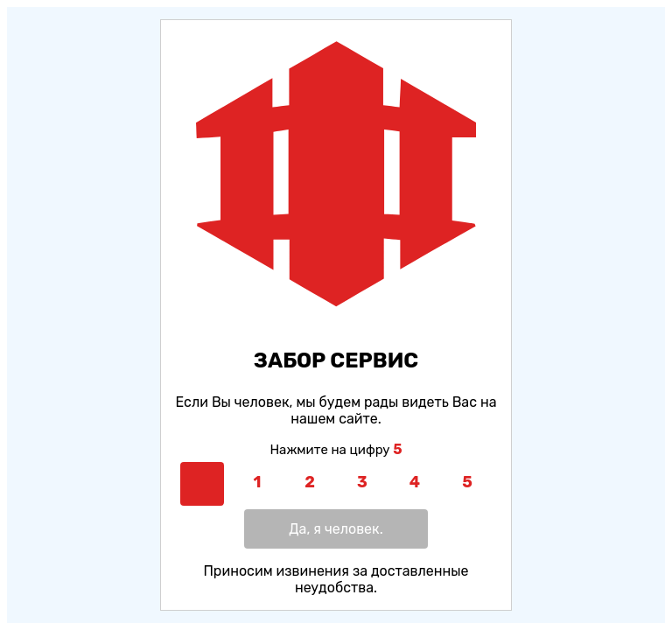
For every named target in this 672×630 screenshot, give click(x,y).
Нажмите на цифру (336, 450)
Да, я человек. (336, 529)
